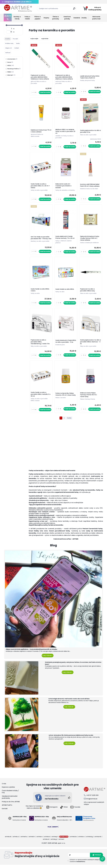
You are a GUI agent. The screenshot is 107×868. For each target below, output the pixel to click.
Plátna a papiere (38, 18)
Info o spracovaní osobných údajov (94, 806)
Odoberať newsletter (41, 858)
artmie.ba (73, 840)
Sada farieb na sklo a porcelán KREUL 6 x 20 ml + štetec (41, 187)
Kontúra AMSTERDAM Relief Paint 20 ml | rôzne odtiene (90, 186)
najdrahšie (45, 39)
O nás (4, 787)
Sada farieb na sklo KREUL (65, 291)
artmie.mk (98, 840)
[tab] (8, 39)
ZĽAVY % (8, 18)
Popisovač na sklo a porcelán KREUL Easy (88, 292)
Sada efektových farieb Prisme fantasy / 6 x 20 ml (65, 239)
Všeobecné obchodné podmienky (10, 800)
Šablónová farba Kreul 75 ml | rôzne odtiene (40, 132)
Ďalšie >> (69, 421)
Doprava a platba (8, 790)
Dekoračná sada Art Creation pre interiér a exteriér (64, 187)
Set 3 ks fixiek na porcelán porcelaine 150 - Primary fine (40, 240)
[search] (74, 9)
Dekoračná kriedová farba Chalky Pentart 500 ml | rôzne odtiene (90, 240)
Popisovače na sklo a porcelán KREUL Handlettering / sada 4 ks (40, 344)
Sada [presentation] (18, 43)
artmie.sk (8, 840)
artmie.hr (32, 840)
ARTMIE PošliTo (7, 808)
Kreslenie (77, 18)
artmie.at (46, 842)
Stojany (46, 18)
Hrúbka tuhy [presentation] (9, 43)
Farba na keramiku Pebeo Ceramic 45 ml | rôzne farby (66, 397)
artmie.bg (89, 840)
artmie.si (47, 840)
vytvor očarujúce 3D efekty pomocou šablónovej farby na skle (71, 738)
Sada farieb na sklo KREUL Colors (40, 292)
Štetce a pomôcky (56, 18)
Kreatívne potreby (67, 18)
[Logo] (18, 8)
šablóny (94, 524)
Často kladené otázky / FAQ (10, 795)
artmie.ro (81, 840)
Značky (84, 18)
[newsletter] (96, 858)
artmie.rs (39, 840)
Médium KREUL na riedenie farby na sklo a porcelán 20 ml (66, 132)
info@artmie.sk (92, 802)
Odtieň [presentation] (17, 48)
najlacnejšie (34, 39)
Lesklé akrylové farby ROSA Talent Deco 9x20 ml (90, 77)
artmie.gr (54, 842)
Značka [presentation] (8, 39)
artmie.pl (55, 840)
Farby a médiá (27, 18)
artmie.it (61, 842)
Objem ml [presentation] (8, 48)
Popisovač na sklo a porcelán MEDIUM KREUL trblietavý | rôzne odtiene (40, 77)
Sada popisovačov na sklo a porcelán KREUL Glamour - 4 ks (91, 344)
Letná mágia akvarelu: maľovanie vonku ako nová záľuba (69, 702)
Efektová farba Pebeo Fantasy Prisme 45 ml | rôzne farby (89, 398)
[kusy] (34, 93)
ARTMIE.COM (64, 840)
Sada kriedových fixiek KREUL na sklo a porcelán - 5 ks (66, 344)
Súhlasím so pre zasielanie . (86, 864)
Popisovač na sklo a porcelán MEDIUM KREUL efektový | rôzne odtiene (64, 77)
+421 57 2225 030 (92, 798)
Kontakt (5, 812)
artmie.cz (16, 840)
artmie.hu (24, 840)
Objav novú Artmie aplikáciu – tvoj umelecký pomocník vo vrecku (31, 652)
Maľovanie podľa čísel (96, 18)
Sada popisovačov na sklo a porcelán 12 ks (90, 132)
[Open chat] (102, 859)
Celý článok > (48, 659)
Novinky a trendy (17, 18)
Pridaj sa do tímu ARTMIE (11, 805)
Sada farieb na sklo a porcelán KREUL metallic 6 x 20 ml (41, 397)
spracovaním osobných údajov (88, 863)
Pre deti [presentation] (15, 39)
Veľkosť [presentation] (8, 53)
